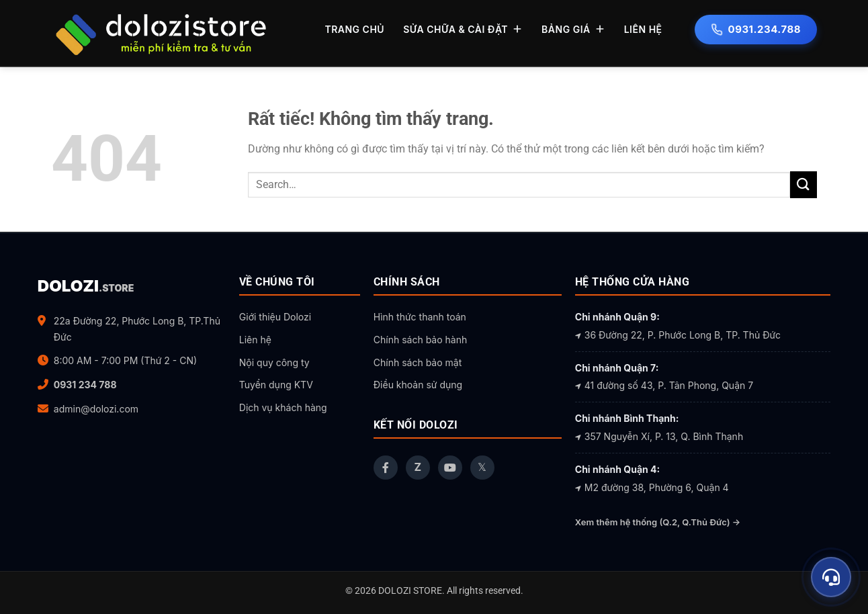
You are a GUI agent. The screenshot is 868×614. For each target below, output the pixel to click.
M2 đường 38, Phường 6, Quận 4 (652, 487)
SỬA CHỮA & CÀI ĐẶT (463, 29)
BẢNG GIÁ (573, 29)
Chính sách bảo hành (420, 340)
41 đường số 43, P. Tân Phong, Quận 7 (664, 385)
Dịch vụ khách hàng (283, 407)
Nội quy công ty (274, 362)
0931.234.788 (756, 29)
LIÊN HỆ (643, 29)
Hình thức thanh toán (420, 317)
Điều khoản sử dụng (418, 385)
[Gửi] (804, 184)
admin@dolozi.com (96, 409)
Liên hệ (255, 340)
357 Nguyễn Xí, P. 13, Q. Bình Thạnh (659, 436)
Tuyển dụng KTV (276, 385)
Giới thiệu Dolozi (275, 317)
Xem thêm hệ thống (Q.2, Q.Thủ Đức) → (658, 522)
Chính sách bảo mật (418, 362)
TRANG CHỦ (354, 29)
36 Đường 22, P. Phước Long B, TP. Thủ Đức (678, 335)
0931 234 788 (85, 385)
